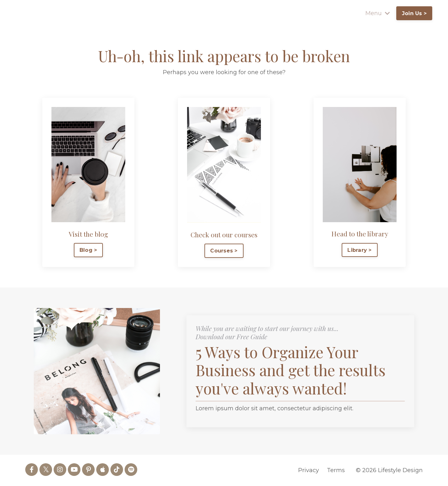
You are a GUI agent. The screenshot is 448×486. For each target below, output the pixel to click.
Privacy (309, 470)
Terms (336, 470)
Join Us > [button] (414, 13)
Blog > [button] (88, 250)
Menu (377, 13)
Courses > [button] (224, 251)
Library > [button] (360, 250)
